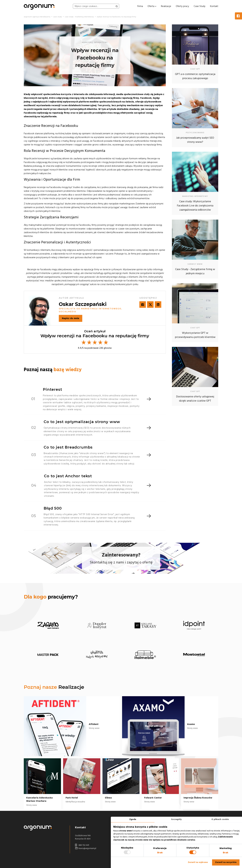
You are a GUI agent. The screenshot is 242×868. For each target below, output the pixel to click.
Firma (140, 6)
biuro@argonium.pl (86, 848)
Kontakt (214, 6)
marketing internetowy (95, 42)
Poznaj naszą (53, 370)
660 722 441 (82, 845)
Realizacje (166, 6)
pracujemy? (51, 597)
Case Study (200, 6)
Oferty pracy (182, 6)
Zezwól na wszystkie (226, 862)
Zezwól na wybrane (198, 862)
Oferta (152, 6)
